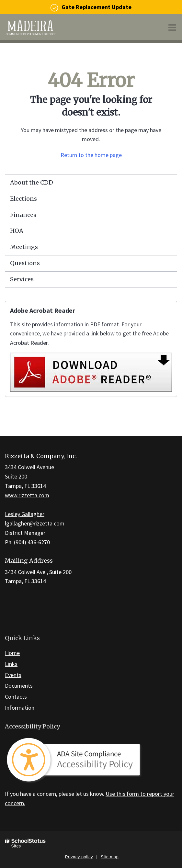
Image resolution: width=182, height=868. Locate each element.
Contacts (16, 697)
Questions (25, 263)
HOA (17, 231)
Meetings (24, 247)
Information (20, 708)
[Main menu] (172, 27)
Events (13, 675)
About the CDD (32, 182)
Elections (23, 199)
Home (12, 653)
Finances (23, 215)
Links (11, 664)
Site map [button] (110, 857)
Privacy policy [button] (79, 857)
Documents (19, 686)
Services (22, 279)
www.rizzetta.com (27, 495)
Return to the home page (91, 155)
